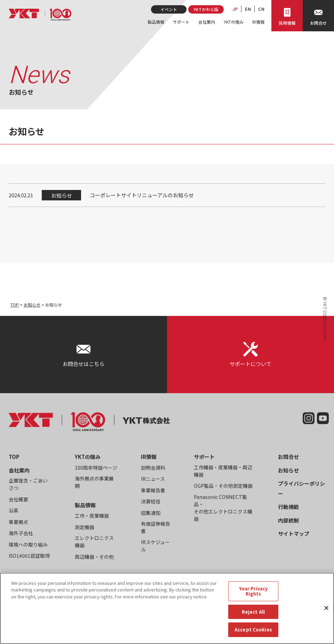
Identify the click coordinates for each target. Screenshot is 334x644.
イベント (169, 9)
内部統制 (288, 520)
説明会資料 (153, 468)
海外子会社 (21, 533)
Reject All (253, 617)
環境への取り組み (28, 544)
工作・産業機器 (92, 516)
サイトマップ (294, 534)
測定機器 (85, 527)
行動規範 (288, 507)
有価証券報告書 (156, 527)
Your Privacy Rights (253, 596)
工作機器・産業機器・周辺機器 (223, 471)
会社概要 (18, 499)
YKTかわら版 (206, 9)
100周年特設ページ (96, 468)
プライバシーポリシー (301, 488)
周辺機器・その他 (94, 557)
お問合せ (288, 457)
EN (248, 9)
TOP (15, 305)
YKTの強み (234, 22)
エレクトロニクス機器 (94, 542)
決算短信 (151, 501)
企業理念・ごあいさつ (28, 484)
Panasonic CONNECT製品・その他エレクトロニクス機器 (223, 508)
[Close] (326, 613)
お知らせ (32, 305)
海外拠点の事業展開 (94, 482)
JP (235, 9)
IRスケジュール (155, 546)
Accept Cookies (253, 635)
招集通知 (151, 513)
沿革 (14, 510)
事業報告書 (153, 490)
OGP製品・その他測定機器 (223, 486)
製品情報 (156, 22)
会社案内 (207, 22)
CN (261, 9)
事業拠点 (18, 522)
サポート (181, 22)
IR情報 (258, 22)
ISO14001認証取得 (29, 556)
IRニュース (153, 479)
